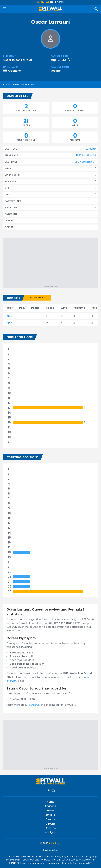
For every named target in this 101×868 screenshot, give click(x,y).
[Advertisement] (52, 262)
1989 (9, 316)
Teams (50, 819)
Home (51, 802)
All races (37, 298)
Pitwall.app (55, 843)
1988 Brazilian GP (86, 155)
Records (51, 828)
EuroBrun (91, 149)
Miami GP (43, 2)
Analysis (50, 833)
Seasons (51, 806)
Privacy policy (50, 850)
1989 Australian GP (85, 162)
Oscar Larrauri (29, 84)
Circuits (51, 824)
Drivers (16, 84)
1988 (9, 323)
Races (51, 810)
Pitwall (7, 84)
